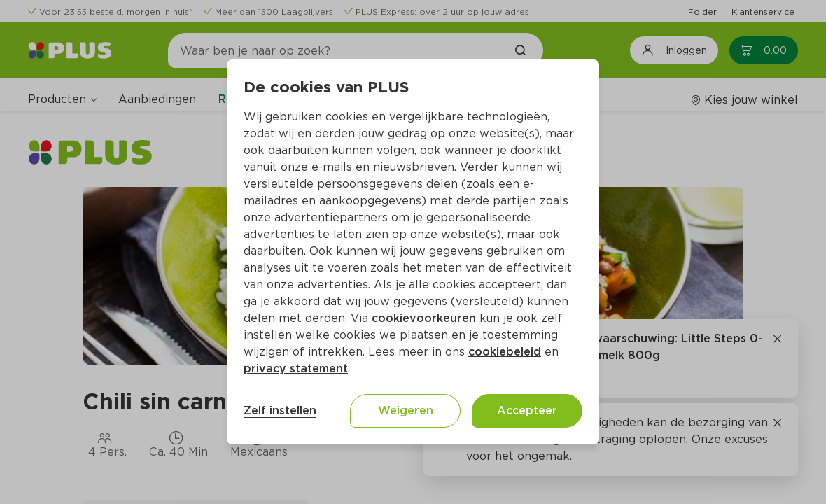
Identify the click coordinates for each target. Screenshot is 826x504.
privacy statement (296, 369)
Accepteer (527, 411)
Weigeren (406, 411)
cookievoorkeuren (426, 318)
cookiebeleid (505, 352)
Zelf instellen (280, 411)
